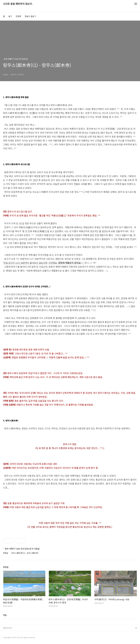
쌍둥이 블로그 (30, 16)
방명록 (18, 16)
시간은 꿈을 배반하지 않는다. (18, 4)
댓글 (5, 615)
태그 (10, 16)
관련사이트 (8, 628)
